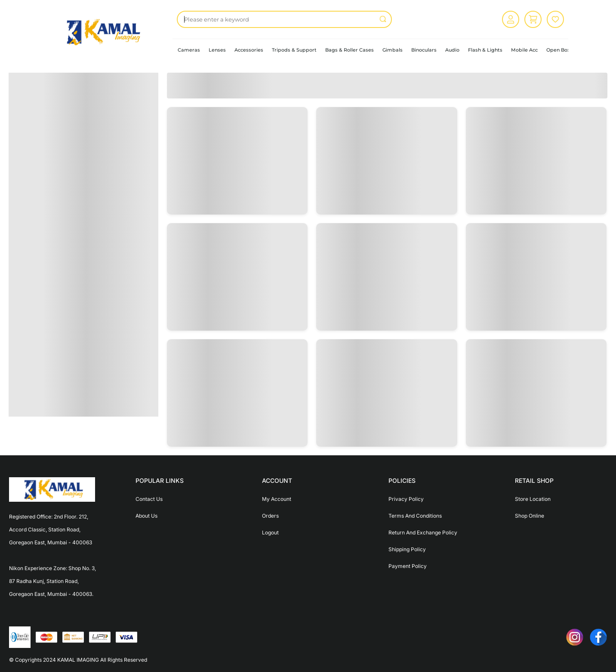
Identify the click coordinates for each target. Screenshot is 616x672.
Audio (452, 50)
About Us (146, 516)
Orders (270, 516)
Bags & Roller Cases (350, 50)
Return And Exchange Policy (423, 532)
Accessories (249, 50)
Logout (270, 532)
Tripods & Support (294, 50)
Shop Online (530, 516)
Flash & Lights (485, 50)
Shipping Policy (407, 549)
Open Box (558, 50)
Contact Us (149, 499)
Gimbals (393, 50)
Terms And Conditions (415, 516)
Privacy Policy (406, 499)
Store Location (533, 499)
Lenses (217, 50)
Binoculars (424, 50)
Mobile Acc (524, 50)
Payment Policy (408, 566)
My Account (277, 499)
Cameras (189, 50)
